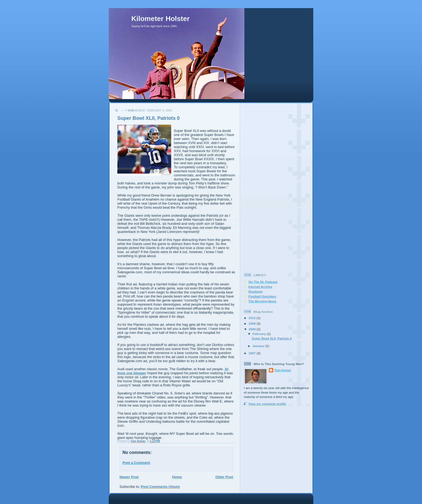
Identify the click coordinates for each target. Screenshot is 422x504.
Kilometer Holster (161, 19)
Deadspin (256, 291)
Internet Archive (260, 287)
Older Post (224, 477)
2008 (253, 329)
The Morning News (262, 301)
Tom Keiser (283, 370)
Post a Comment (136, 463)
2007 (253, 353)
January (259, 346)
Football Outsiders (262, 296)
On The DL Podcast (263, 282)
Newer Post (129, 477)
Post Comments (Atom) (160, 487)
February (260, 334)
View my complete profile (267, 404)
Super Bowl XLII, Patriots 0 (272, 338)
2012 (253, 318)
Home (177, 477)
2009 (253, 323)
